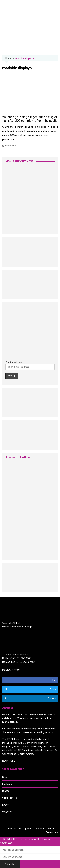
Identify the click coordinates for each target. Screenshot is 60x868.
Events (6, 805)
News (5, 777)
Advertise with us (45, 829)
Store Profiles (10, 798)
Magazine (7, 812)
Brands (6, 791)
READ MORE (9, 761)
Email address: (30, 365)
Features (7, 784)
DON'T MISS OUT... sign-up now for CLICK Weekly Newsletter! (26, 841)
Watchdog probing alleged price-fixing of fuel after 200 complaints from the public (30, 119)
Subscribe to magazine (20, 829)
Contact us (52, 832)
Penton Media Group (21, 627)
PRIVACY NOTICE (11, 670)
